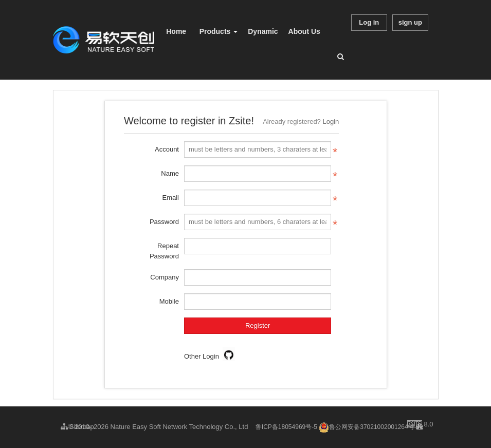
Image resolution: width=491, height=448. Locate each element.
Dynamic (263, 31)
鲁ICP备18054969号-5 (286, 427)
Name (170, 173)
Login (331, 122)
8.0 (420, 425)
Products (219, 31)
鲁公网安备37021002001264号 (366, 427)
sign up (410, 22)
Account (167, 149)
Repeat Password (164, 251)
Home (176, 31)
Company (165, 277)
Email (170, 198)
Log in (369, 22)
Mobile (169, 301)
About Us (304, 31)
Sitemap (77, 427)
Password (164, 222)
